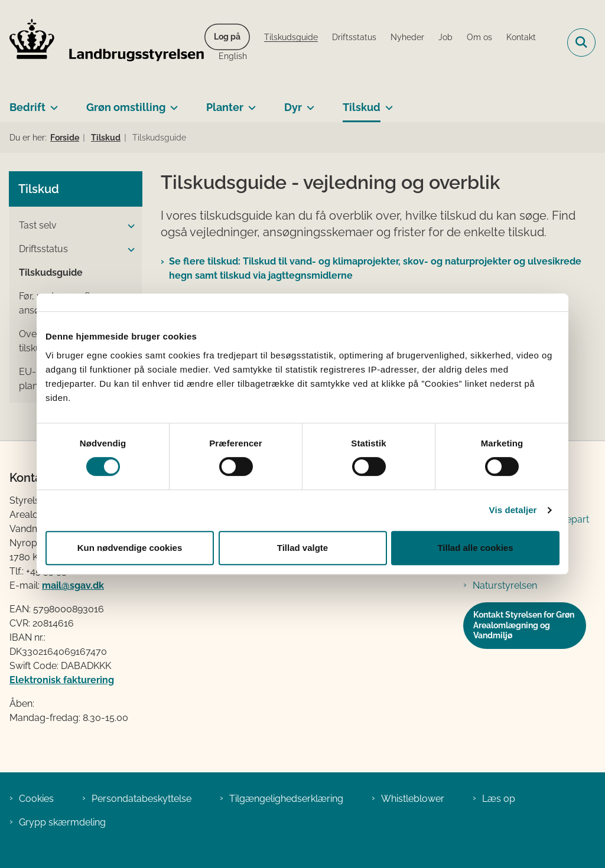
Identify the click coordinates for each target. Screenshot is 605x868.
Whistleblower (413, 799)
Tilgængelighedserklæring (286, 799)
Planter (225, 107)
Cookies (36, 799)
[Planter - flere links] (250, 103)
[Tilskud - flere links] (387, 103)
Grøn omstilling (126, 107)
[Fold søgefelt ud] (581, 43)
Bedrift (27, 107)
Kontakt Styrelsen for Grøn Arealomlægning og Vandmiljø (524, 625)
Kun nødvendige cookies (130, 548)
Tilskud (362, 107)
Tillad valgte (302, 548)
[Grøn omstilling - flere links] (172, 103)
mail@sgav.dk (73, 585)
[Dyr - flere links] (308, 103)
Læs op (499, 799)
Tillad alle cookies (475, 548)
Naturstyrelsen (505, 585)
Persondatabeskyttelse (142, 799)
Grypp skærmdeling (62, 822)
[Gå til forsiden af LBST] (102, 43)
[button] (128, 226)
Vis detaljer (513, 510)
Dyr (293, 107)
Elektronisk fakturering (62, 680)
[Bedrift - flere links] (52, 103)
